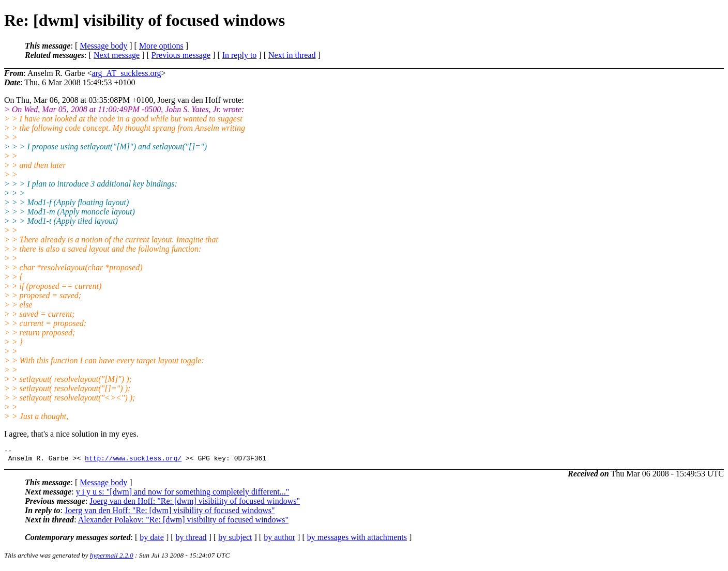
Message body (103, 46)
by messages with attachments (357, 540)
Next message (117, 55)
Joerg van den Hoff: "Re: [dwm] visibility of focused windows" (195, 504)
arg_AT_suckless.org (126, 73)
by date (152, 540)
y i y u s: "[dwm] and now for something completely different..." (183, 495)
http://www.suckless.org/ (133, 461)
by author (279, 540)
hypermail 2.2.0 (112, 558)
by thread (191, 540)
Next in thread (292, 55)
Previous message (181, 55)
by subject (235, 540)
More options (161, 46)
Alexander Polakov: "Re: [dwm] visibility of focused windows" (183, 523)
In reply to (240, 55)
